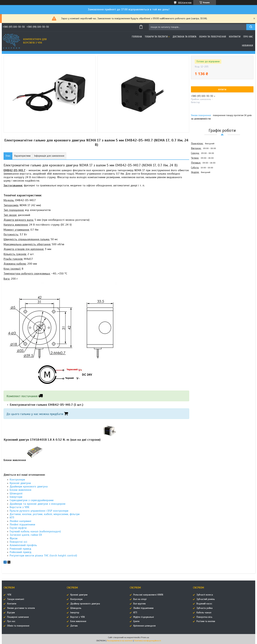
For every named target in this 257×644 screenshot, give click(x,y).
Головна (137, 37)
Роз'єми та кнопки (206, 621)
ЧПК (9, 595)
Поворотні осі (18, 542)
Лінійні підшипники (22, 525)
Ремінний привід (20, 549)
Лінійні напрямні (20, 521)
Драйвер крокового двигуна (85, 604)
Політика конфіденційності (148, 641)
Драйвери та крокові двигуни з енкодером (37, 504)
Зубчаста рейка (205, 608)
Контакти (235, 37)
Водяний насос (204, 604)
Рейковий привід (21, 552)
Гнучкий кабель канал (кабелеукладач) (35, 531)
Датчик (74, 626)
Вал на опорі (140, 599)
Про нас (248, 37)
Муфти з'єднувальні (144, 617)
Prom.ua (145, 637)
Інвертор (75, 613)
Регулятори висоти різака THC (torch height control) (43, 556)
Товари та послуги (156, 37)
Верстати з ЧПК (19, 507)
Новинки (247, 46)
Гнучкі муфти (18, 528)
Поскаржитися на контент (120, 641)
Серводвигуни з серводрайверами (32, 500)
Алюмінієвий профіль (23, 545)
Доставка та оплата (184, 37)
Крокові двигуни (20, 483)
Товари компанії (16, 599)
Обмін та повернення (213, 37)
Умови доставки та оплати (21, 608)
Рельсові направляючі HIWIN (148, 595)
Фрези (14, 538)
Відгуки (11, 613)
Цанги (136, 621)
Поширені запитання (18, 617)
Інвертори (16, 497)
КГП (12, 518)
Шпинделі (16, 493)
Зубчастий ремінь (206, 599)
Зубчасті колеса (205, 595)
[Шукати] (251, 27)
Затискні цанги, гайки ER (26, 535)
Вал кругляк (139, 604)
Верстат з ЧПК (78, 617)
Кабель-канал (204, 613)
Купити (222, 90)
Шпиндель (76, 608)
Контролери (17, 480)
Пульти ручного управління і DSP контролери (39, 511)
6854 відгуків (185, 2)
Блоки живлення (20, 490)
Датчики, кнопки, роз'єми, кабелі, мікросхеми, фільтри (45, 514)
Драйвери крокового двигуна (29, 487)
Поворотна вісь (204, 617)
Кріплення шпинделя (144, 626)
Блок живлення (78, 621)
